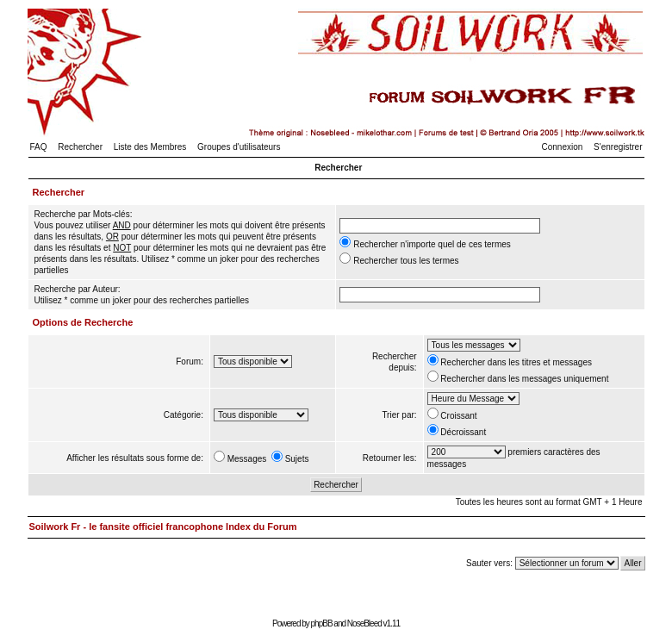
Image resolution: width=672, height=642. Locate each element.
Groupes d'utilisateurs (239, 147)
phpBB (322, 623)
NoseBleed (364, 623)
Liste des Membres (150, 147)
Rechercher (80, 147)
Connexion (563, 147)
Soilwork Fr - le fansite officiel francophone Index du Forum (163, 527)
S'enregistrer (618, 147)
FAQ (39, 147)
